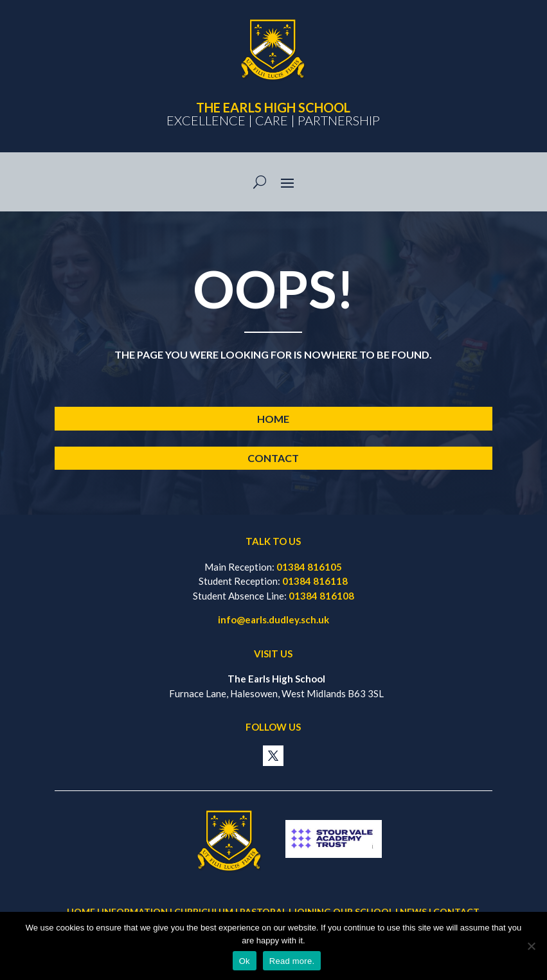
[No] (531, 946)
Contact (273, 458)
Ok (245, 961)
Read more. (292, 961)
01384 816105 (309, 567)
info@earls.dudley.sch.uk (273, 619)
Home (273, 419)
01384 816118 (315, 581)
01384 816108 (321, 596)
